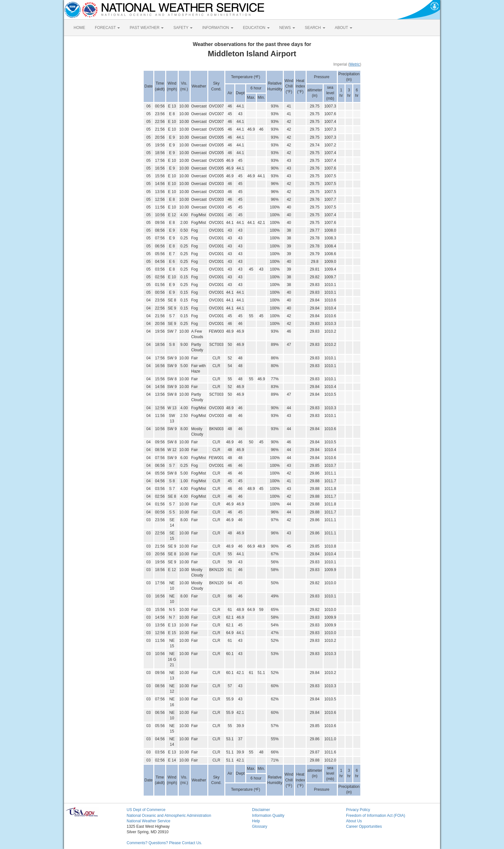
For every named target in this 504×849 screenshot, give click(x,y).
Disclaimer (261, 810)
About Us (354, 821)
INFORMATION (218, 28)
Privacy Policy (358, 810)
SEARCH (315, 28)
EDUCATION (256, 28)
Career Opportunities (364, 826)
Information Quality (268, 816)
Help (256, 821)
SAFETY (183, 28)
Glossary (260, 826)
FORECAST (107, 28)
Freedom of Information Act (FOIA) (376, 816)
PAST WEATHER (147, 28)
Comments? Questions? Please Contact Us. (164, 843)
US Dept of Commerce (146, 810)
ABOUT (344, 28)
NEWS (287, 28)
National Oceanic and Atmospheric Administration (169, 816)
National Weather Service (148, 821)
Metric (355, 64)
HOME (79, 28)
